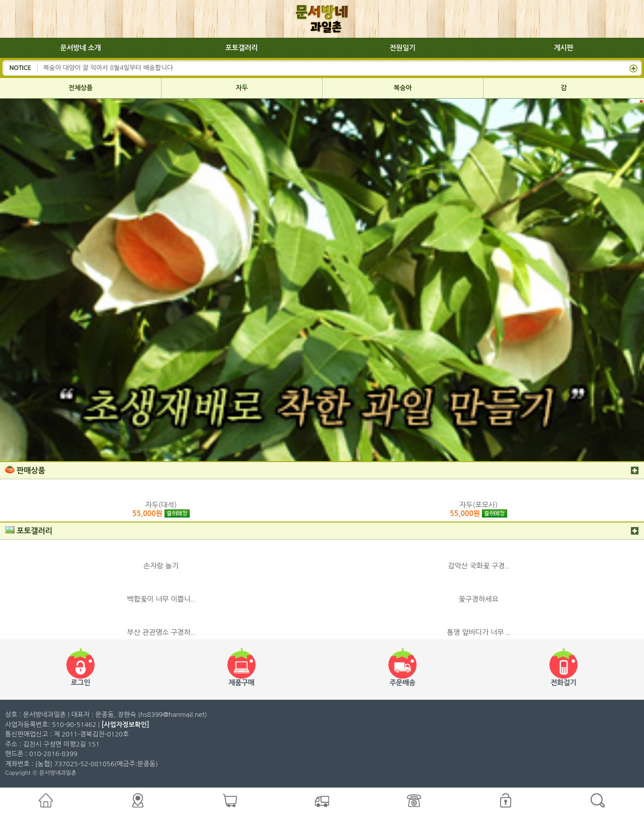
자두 (242, 88)
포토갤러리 (242, 48)
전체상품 (80, 88)
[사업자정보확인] (126, 725)
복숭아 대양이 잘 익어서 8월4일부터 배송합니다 (108, 68)
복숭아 (403, 88)
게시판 (564, 48)
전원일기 (403, 48)
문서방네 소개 (81, 48)
